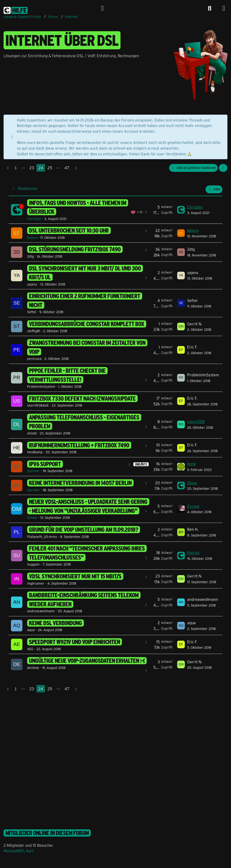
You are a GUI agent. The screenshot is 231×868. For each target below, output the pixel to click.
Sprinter (33, 471)
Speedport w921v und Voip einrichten (75, 642)
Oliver (192, 483)
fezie (191, 464)
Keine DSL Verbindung (55, 623)
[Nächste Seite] (76, 168)
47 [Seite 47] (67, 168)
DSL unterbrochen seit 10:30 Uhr (69, 230)
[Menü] (224, 8)
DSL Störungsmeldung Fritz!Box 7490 (75, 249)
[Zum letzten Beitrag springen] (181, 210)
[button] (223, 168)
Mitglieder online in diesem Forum (47, 833)
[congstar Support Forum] (16, 10)
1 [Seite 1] (16, 168)
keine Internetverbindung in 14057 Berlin (80, 483)
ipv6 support (45, 464)
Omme (32, 518)
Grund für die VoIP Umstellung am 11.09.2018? (84, 530)
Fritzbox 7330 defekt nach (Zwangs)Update (82, 398)
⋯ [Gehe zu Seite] (23, 168)
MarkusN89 (14, 851)
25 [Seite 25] (50, 168)
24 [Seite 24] (41, 168)
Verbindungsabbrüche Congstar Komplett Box (87, 324)
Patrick (193, 553)
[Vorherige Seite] (8, 168)
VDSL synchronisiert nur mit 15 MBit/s (75, 576)
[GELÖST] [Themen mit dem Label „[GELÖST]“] (141, 464)
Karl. (30, 851)
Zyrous (193, 506)
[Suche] (210, 8)
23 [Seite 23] (32, 168)
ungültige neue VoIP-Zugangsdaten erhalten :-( (87, 661)
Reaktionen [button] (28, 188)
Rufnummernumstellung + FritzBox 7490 (79, 445)
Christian (34, 219)
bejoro (32, 237)
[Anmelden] (102, 8)
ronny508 (196, 421)
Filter (214, 189)
